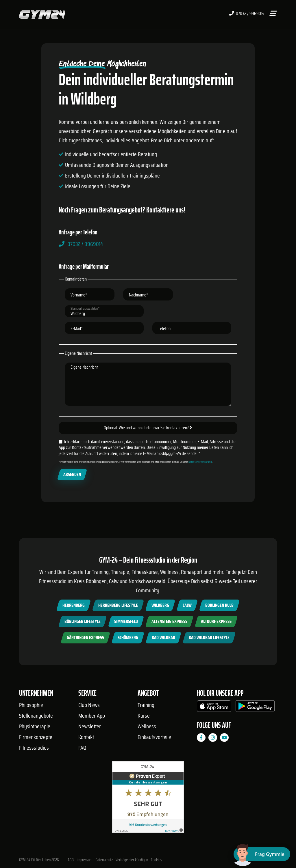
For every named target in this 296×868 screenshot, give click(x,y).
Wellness (147, 726)
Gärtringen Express (85, 638)
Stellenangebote (36, 716)
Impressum (85, 860)
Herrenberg (74, 605)
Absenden (72, 474)
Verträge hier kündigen (132, 860)
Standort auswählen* (85, 308)
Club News (89, 705)
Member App (92, 716)
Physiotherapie (35, 726)
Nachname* (139, 295)
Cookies (156, 860)
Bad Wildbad (163, 638)
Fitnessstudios (34, 748)
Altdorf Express (216, 621)
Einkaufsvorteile (154, 737)
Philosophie (31, 705)
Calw (187, 605)
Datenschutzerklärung (200, 462)
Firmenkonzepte (36, 737)
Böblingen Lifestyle (83, 621)
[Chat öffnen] (262, 854)
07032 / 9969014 (247, 14)
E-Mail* (77, 328)
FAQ (82, 748)
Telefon (164, 328)
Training (146, 705)
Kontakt (86, 737)
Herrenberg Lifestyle (118, 605)
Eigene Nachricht (84, 367)
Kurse (144, 716)
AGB (71, 860)
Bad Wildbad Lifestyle (209, 638)
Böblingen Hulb (219, 605)
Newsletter (90, 726)
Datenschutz (104, 860)
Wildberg (160, 605)
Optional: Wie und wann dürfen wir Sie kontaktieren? (148, 428)
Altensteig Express (169, 621)
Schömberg (128, 638)
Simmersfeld (126, 621)
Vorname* (79, 295)
